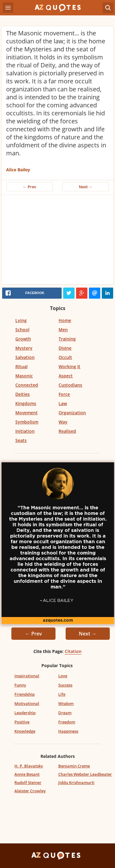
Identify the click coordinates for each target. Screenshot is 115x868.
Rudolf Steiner (28, 782)
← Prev (29, 187)
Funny (20, 685)
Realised (67, 431)
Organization (72, 413)
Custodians (70, 385)
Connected (27, 385)
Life (62, 694)
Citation (73, 651)
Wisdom (66, 703)
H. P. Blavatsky (29, 766)
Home (65, 320)
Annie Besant (27, 774)
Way (63, 422)
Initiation (25, 431)
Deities (23, 394)
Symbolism (27, 422)
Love (63, 676)
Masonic (24, 376)
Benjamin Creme (74, 766)
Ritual (21, 366)
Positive (22, 722)
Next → (86, 187)
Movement (27, 413)
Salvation (25, 357)
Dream (65, 713)
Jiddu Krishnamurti (76, 782)
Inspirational (27, 676)
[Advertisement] (57, 241)
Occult (65, 357)
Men (63, 330)
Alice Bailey (18, 170)
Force (64, 394)
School (22, 330)
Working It (69, 366)
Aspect (66, 376)
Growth (23, 339)
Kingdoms (26, 403)
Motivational (27, 703)
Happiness (68, 731)
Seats (21, 440)
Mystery (24, 348)
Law (63, 403)
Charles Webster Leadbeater (85, 774)
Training (67, 339)
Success (65, 685)
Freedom (67, 722)
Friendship (25, 694)
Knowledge (25, 731)
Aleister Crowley (30, 791)
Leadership (25, 713)
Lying (21, 320)
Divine (65, 348)
